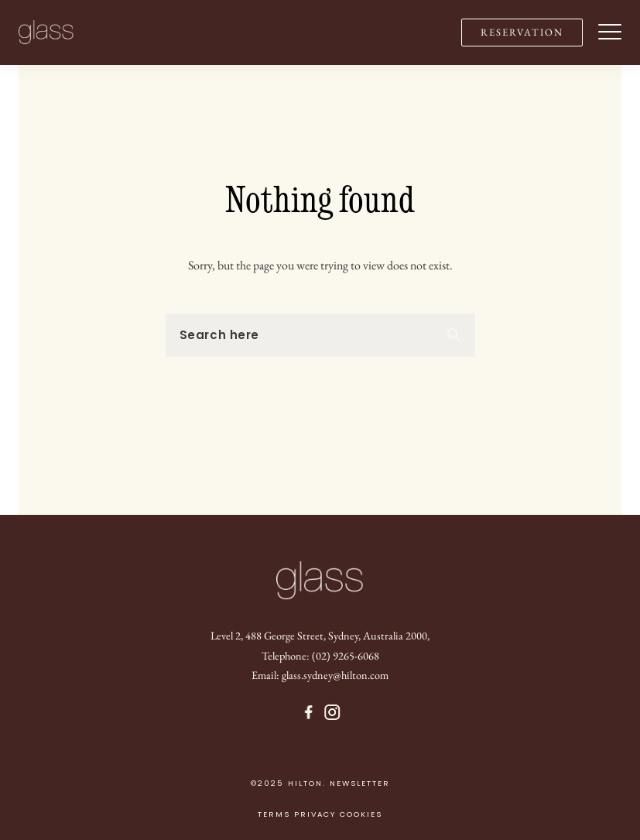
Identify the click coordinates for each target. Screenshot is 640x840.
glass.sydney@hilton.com (335, 675)
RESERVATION (522, 32)
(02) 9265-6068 (346, 655)
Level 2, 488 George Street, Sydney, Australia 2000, (320, 635)
